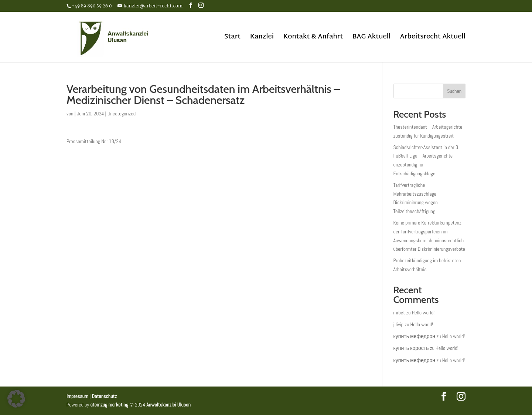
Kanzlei (262, 39)
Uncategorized (122, 114)
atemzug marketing (109, 405)
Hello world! (423, 313)
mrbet (399, 313)
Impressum (77, 396)
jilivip (398, 324)
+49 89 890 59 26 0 (92, 6)
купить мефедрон (415, 336)
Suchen (454, 91)
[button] (16, 399)
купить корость (411, 348)
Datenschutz (104, 396)
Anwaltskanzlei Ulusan (168, 405)
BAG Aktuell (372, 39)
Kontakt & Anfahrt (313, 39)
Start (232, 39)
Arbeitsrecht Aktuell (433, 39)
